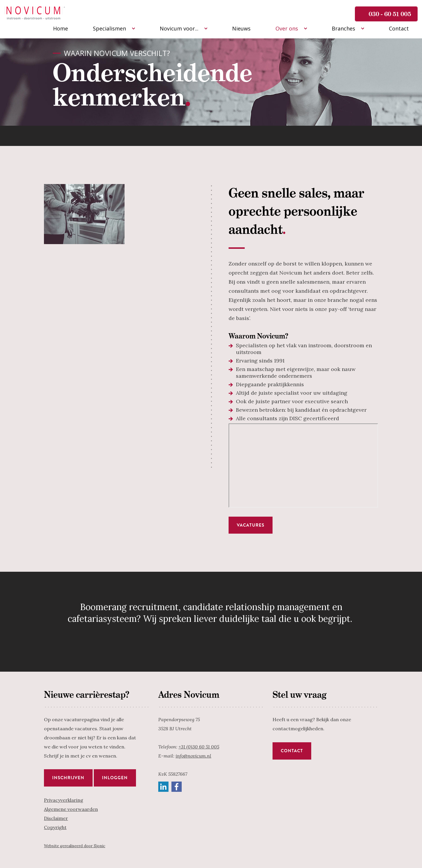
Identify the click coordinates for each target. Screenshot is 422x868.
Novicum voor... (179, 28)
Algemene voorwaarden (71, 809)
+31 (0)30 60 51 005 (199, 747)
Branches (343, 28)
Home (61, 28)
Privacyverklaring (64, 800)
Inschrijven (68, 778)
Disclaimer (56, 818)
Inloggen (115, 778)
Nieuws (241, 28)
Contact (399, 28)
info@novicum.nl (193, 756)
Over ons (287, 28)
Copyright (55, 827)
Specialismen (109, 28)
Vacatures (251, 525)
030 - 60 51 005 (390, 14)
